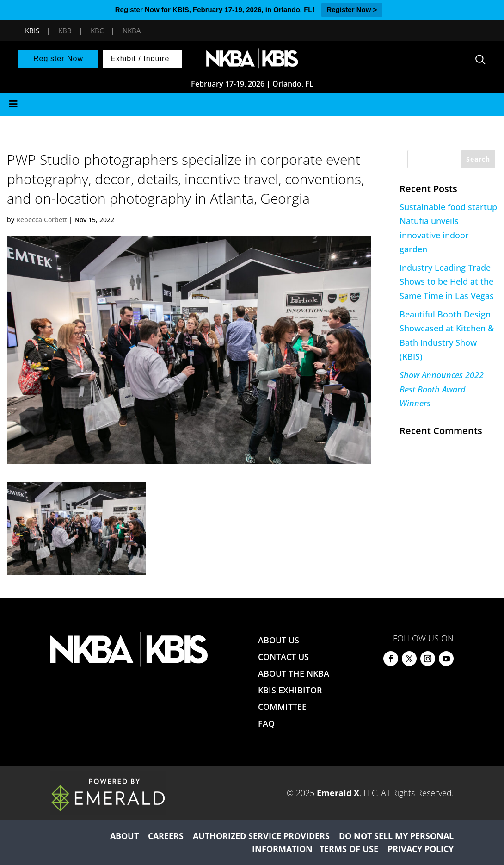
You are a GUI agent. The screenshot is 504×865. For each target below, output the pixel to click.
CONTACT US (283, 657)
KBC (97, 31)
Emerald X (338, 793)
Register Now (58, 59)
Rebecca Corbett (42, 220)
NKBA (132, 31)
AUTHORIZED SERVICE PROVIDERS (261, 836)
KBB (65, 31)
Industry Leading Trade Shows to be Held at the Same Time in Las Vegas (447, 282)
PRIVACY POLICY (421, 849)
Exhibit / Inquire (140, 59)
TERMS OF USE (349, 849)
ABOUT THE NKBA (294, 673)
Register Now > (352, 9)
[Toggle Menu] (252, 104)
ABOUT (124, 836)
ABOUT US (279, 640)
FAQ (266, 723)
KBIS (32, 31)
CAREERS (166, 836)
